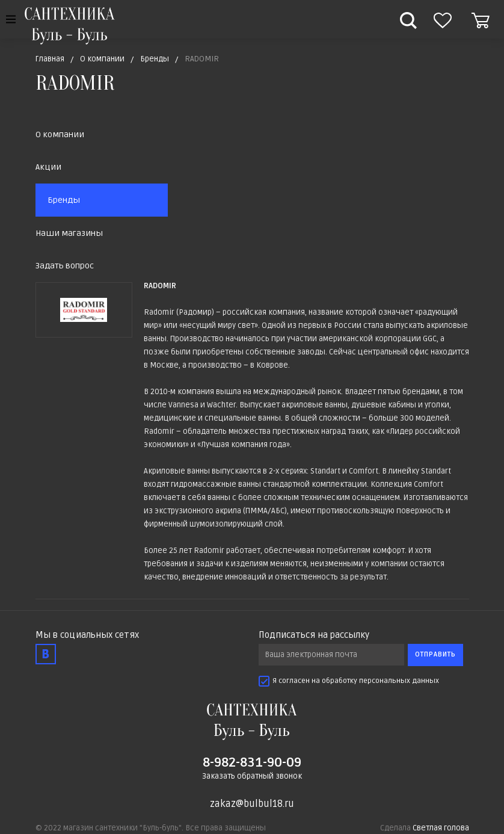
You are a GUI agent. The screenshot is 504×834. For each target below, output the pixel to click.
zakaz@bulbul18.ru (252, 804)
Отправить (435, 654)
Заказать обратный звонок (252, 776)
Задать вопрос (65, 266)
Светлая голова (441, 828)
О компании (60, 134)
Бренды (64, 200)
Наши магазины (69, 233)
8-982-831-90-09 (252, 762)
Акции (48, 167)
